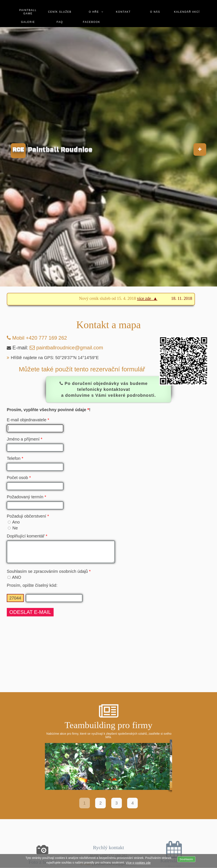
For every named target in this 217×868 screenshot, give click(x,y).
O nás (155, 5)
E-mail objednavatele (28, 420)
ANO (14, 581)
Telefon (15, 458)
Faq (60, 15)
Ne (13, 528)
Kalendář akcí (187, 5)
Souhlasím (186, 859)
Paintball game (28, 5)
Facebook (92, 15)
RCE (18, 149)
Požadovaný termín (26, 497)
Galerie (28, 15)
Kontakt (123, 5)
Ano (14, 522)
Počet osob (19, 478)
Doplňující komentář (27, 536)
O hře (94, 5)
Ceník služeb (60, 5)
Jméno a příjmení (25, 439)
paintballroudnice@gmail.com (70, 348)
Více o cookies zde (138, 863)
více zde (152, 298)
